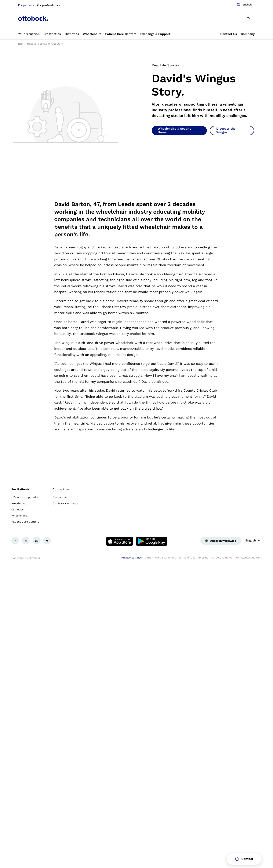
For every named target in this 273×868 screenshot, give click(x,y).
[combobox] (244, 5)
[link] (29, 34)
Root (21, 44)
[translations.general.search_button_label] (248, 19)
